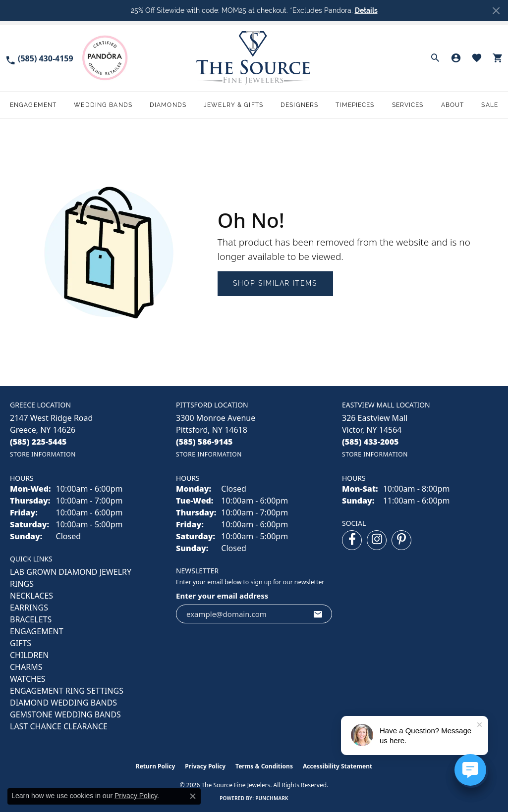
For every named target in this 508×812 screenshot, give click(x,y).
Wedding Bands (103, 105)
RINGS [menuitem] (22, 584)
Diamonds (168, 105)
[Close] (496, 11)
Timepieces (355, 105)
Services (408, 105)
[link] (39, 58)
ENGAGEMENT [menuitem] (37, 631)
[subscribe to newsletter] (318, 614)
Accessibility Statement (338, 766)
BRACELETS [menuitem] (31, 619)
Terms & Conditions (264, 766)
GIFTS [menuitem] (21, 643)
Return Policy (156, 766)
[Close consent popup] (193, 796)
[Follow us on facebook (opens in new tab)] (352, 540)
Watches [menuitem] (28, 679)
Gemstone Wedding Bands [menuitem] (65, 714)
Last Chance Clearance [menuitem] (59, 726)
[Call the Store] (38, 442)
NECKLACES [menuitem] (31, 596)
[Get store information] (43, 454)
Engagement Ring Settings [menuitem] (67, 691)
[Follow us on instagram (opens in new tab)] (377, 540)
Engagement (33, 105)
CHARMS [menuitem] (26, 667)
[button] (435, 58)
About (453, 105)
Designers (299, 105)
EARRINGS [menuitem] (29, 608)
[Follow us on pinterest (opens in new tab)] (401, 540)
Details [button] (366, 10)
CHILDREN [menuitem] (29, 655)
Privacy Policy (205, 766)
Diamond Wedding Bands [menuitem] (63, 703)
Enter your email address (222, 596)
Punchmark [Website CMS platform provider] (272, 798)
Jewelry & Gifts (233, 105)
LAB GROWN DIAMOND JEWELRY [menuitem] (71, 572)
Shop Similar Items (275, 283)
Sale (489, 105)
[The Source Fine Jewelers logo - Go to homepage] (254, 58)
